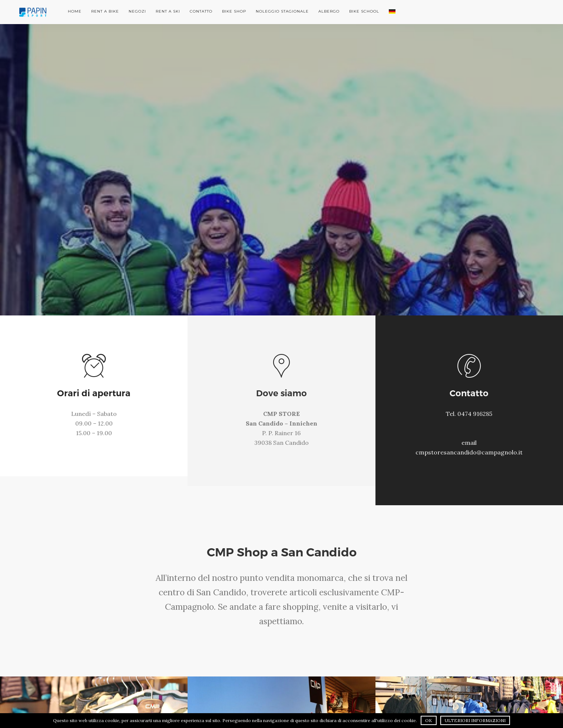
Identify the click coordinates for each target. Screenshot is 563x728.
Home (75, 11)
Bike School (364, 11)
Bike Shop (234, 11)
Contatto (201, 11)
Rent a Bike (105, 11)
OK (429, 720)
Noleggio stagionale (282, 11)
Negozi (137, 11)
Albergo (329, 11)
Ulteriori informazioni (475, 720)
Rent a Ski (168, 11)
